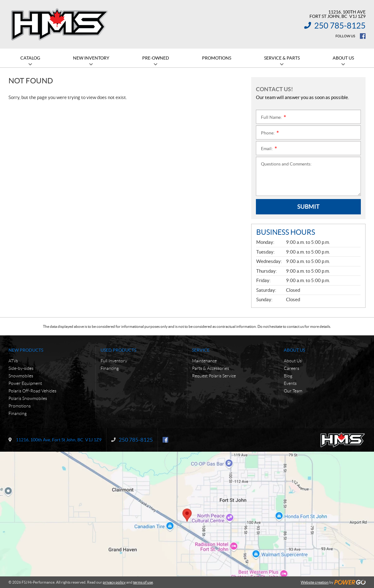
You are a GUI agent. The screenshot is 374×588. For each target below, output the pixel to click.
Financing (18, 413)
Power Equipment (25, 383)
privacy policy (114, 582)
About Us (294, 350)
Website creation (315, 582)
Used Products (118, 350)
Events (290, 383)
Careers (291, 368)
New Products (26, 350)
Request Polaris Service (214, 376)
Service (201, 350)
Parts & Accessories (210, 368)
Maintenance (204, 361)
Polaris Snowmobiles (28, 398)
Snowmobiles (21, 376)
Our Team (293, 391)
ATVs (13, 361)
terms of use (143, 582)
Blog (288, 376)
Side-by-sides (21, 368)
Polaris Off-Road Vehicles (32, 391)
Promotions (20, 406)
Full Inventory (114, 361)
